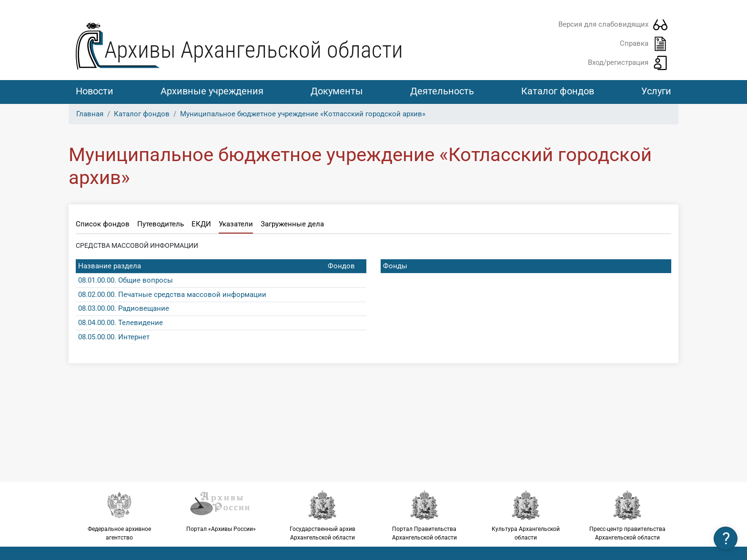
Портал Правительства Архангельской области (424, 515)
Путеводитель (161, 224)
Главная (90, 114)
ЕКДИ (201, 224)
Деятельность (442, 91)
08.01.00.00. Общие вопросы (126, 280)
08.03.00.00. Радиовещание (124, 308)
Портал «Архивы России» (221, 511)
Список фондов (103, 224)
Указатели (236, 224)
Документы (337, 91)
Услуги (656, 91)
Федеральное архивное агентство (119, 515)
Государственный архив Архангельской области (323, 515)
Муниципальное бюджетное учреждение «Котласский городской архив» (303, 114)
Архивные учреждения (212, 91)
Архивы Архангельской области (254, 50)
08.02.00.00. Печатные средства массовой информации (172, 295)
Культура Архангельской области (526, 515)
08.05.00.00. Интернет (114, 337)
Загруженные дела (292, 224)
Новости (95, 91)
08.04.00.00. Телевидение (121, 323)
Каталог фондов (558, 91)
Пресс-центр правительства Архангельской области (628, 515)
